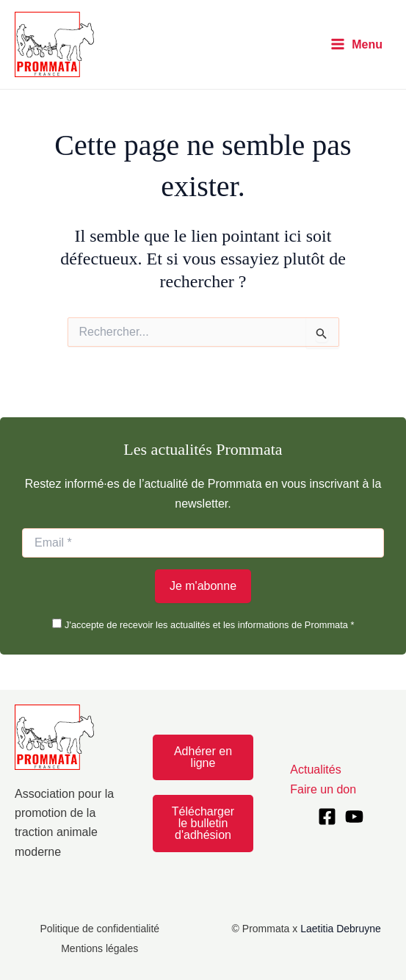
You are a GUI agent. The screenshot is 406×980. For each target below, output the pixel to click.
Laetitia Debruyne (341, 929)
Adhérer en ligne (203, 757)
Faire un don (323, 789)
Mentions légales (99, 948)
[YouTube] (354, 817)
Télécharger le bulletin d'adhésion (203, 823)
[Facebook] (327, 817)
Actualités (315, 770)
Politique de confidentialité (99, 929)
